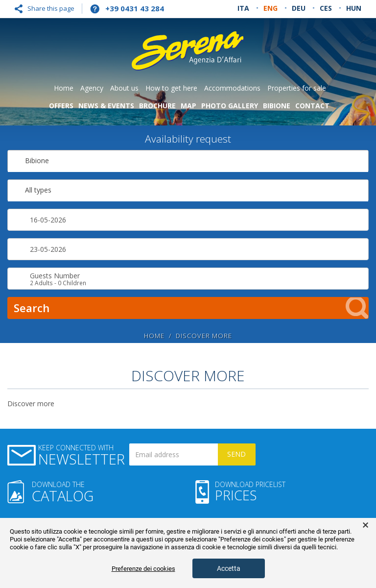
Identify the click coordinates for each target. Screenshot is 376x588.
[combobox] (188, 161)
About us (124, 88)
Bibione (277, 106)
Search (191, 308)
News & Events (106, 106)
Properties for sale (297, 88)
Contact (312, 106)
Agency (92, 88)
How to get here (171, 88)
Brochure (157, 106)
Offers (61, 106)
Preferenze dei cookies (143, 569)
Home (64, 88)
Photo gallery (230, 106)
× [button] (365, 525)
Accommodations (232, 88)
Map (188, 106)
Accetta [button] (229, 568)
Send (236, 454)
